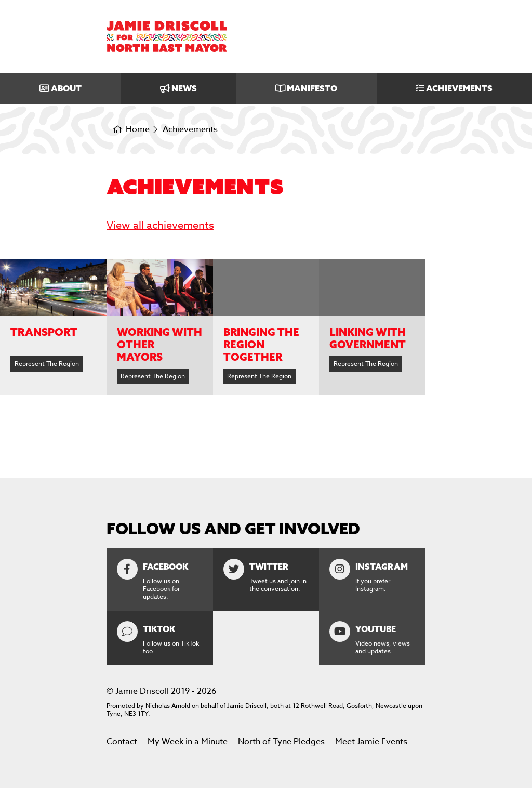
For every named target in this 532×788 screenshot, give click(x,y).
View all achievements (160, 225)
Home (138, 130)
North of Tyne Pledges (281, 742)
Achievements (459, 88)
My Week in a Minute (188, 742)
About (66, 88)
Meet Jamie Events (371, 742)
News (184, 88)
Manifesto (312, 88)
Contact (122, 742)
